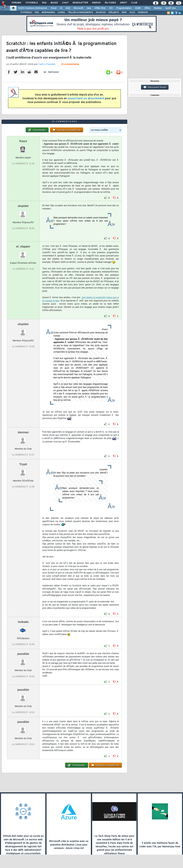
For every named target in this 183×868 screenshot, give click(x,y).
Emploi (96, 3)
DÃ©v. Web (100, 8)
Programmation (124, 8)
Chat (65, 3)
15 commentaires (70, 64)
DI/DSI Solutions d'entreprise (33, 8)
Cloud (53, 8)
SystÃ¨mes (171, 8)
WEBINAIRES (48, 12)
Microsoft (78, 8)
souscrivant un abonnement (86, 99)
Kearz (23, 141)
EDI (111, 8)
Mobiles (158, 8)
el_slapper (23, 246)
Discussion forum (155, 87)
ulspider (23, 206)
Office (147, 8)
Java (89, 8)
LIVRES (61, 12)
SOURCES (101, 12)
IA (61, 8)
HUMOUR (143, 12)
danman (23, 432)
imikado (23, 622)
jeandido (23, 654)
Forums (16, 3)
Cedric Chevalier (47, 64)
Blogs (54, 3)
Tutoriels (32, 3)
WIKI (124, 12)
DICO (132, 12)
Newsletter (80, 3)
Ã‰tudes (110, 3)
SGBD (138, 8)
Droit (123, 3)
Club (134, 3)
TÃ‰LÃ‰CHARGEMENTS (80, 12)
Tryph (23, 464)
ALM (68, 8)
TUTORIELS (26, 12)
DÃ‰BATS (114, 12)
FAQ (44, 3)
